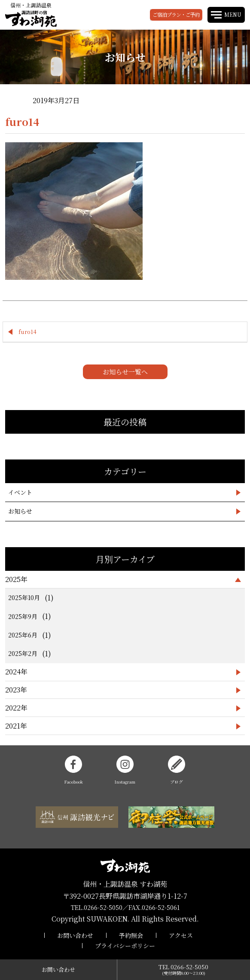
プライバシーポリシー (125, 946)
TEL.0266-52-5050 (97, 907)
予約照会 (131, 935)
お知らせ (20, 511)
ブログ (177, 770)
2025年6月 (23, 635)
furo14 (27, 332)
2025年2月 (23, 653)
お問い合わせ (75, 935)
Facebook (74, 770)
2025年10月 (24, 597)
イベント (20, 492)
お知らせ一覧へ (125, 372)
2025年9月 (23, 616)
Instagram (125, 770)
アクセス (181, 935)
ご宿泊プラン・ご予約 (176, 14)
